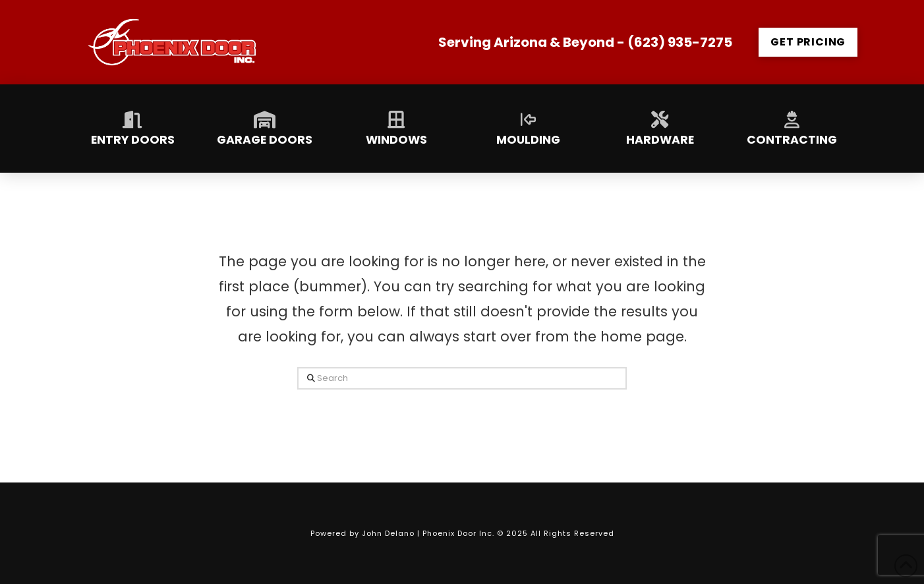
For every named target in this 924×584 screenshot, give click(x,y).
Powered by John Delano (364, 533)
